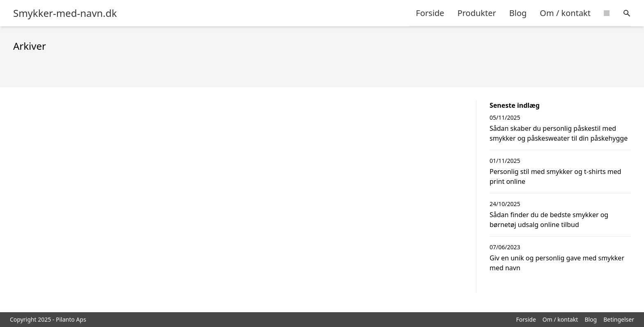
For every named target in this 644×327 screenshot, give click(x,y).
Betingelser (619, 319)
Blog (518, 13)
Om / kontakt (565, 13)
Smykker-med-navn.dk (65, 13)
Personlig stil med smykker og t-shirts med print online (555, 176)
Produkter (477, 13)
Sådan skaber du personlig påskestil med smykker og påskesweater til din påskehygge (559, 133)
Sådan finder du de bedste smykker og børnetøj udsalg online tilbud (549, 220)
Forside (430, 13)
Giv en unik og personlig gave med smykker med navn (557, 263)
